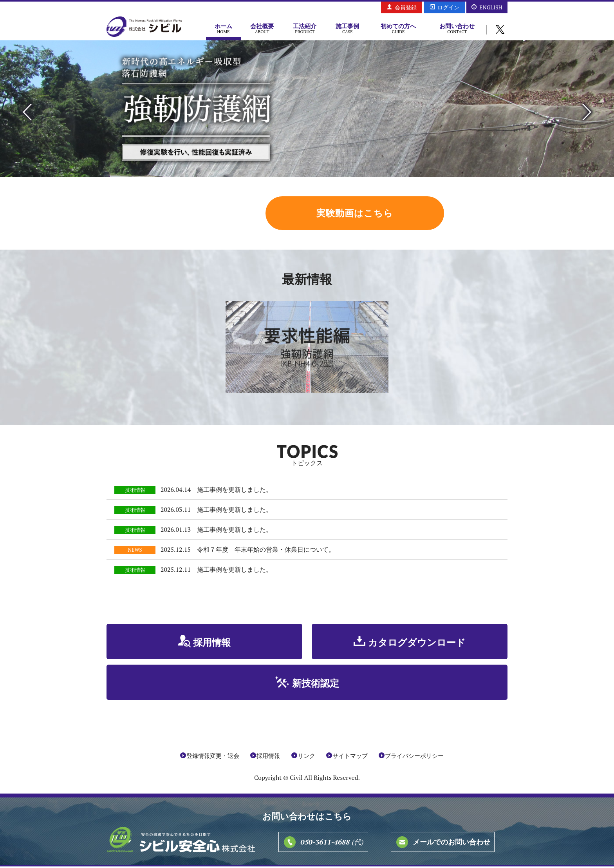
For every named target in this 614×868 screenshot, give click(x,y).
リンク (306, 757)
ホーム (223, 28)
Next (587, 112)
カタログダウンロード (417, 644)
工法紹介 (305, 28)
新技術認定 (316, 685)
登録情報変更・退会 (213, 757)
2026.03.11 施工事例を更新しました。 (216, 511)
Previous (27, 112)
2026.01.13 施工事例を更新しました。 (216, 531)
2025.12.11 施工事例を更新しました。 (216, 571)
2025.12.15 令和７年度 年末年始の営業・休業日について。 (248, 551)
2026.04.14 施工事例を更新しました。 (216, 491)
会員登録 (406, 7)
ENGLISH (491, 7)
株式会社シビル (144, 27)
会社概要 (262, 28)
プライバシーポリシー (414, 757)
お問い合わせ (457, 28)
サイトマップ (350, 757)
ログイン (448, 7)
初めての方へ (398, 28)
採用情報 (212, 644)
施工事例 (348, 28)
